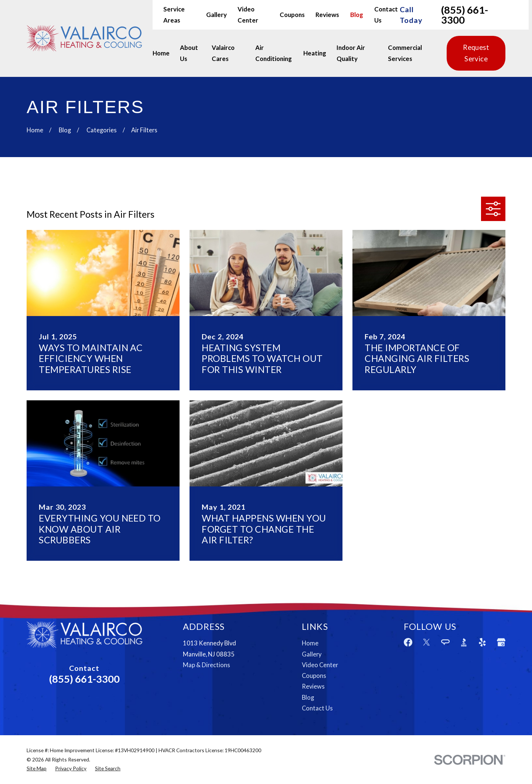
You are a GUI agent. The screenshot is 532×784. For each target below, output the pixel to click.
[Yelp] (482, 642)
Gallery (216, 15)
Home (310, 643)
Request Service (476, 53)
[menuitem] (37, 768)
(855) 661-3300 (465, 15)
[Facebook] (408, 642)
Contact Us (317, 708)
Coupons (292, 15)
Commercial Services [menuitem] (405, 53)
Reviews (327, 15)
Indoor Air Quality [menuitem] (351, 53)
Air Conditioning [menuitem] (274, 53)
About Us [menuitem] (189, 53)
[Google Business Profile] (501, 642)
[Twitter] (427, 642)
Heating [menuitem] (315, 53)
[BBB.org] (464, 642)
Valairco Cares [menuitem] (223, 53)
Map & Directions (207, 665)
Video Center (320, 665)
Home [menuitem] (161, 53)
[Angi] (445, 642)
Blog (357, 15)
